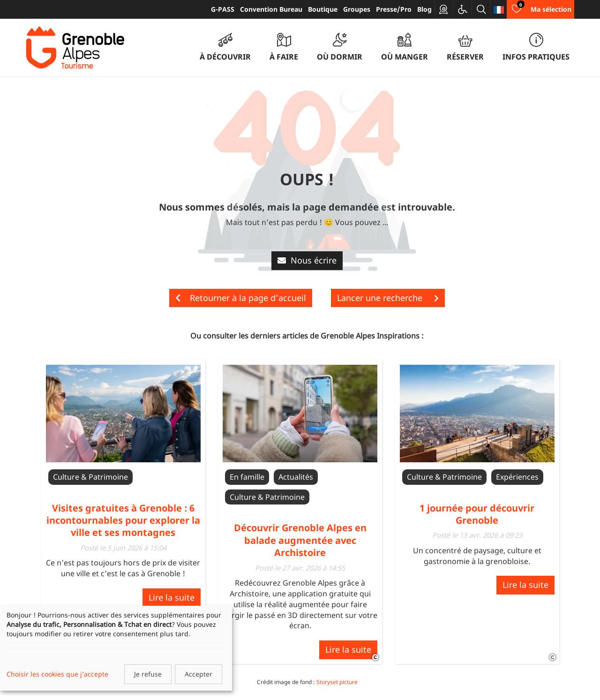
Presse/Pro (394, 9)
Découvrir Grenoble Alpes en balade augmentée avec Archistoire (300, 540)
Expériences (517, 477)
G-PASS (223, 9)
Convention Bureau (271, 9)
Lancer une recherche (388, 298)
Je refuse (148, 674)
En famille (247, 477)
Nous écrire (307, 260)
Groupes (357, 9)
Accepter (199, 674)
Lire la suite (172, 597)
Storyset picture (337, 682)
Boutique (323, 9)
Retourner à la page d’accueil (241, 298)
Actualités (296, 477)
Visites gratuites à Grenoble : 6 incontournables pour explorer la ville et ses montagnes (123, 520)
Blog (424, 9)
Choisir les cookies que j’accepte (57, 674)
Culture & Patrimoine (90, 477)
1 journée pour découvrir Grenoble (477, 514)
